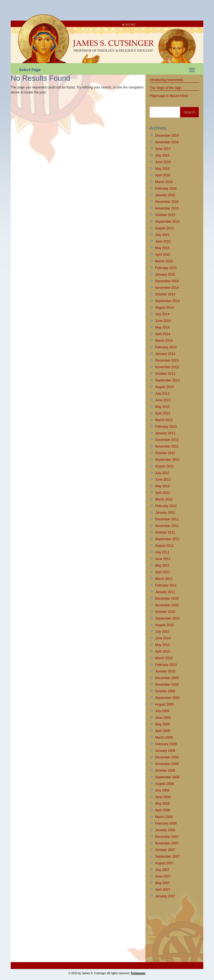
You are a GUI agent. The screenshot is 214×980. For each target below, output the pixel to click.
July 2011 (162, 552)
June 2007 (163, 876)
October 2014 (165, 294)
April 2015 (162, 255)
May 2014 (162, 327)
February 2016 (166, 189)
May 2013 (162, 407)
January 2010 (165, 671)
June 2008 (163, 797)
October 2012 (165, 453)
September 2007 (167, 857)
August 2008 (164, 784)
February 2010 (166, 665)
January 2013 (165, 433)
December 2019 (167, 136)
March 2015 (164, 261)
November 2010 (167, 605)
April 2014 (162, 334)
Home (129, 25)
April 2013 (162, 413)
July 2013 (162, 394)
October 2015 (165, 215)
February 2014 (166, 347)
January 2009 (165, 751)
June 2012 (163, 480)
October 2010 (165, 612)
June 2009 (163, 718)
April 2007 (162, 890)
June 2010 (163, 638)
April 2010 (162, 651)
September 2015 (167, 222)
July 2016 (162, 155)
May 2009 (162, 724)
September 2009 (167, 698)
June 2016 (163, 162)
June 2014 (163, 321)
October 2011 (165, 532)
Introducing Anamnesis (166, 80)
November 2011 (167, 526)
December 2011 (167, 519)
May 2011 (162, 566)
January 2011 (165, 592)
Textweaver (138, 973)
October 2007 (165, 850)
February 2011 (166, 585)
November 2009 (167, 685)
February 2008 (166, 823)
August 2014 (164, 308)
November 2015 (167, 208)
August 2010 (164, 625)
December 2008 (167, 757)
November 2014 (167, 288)
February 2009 (166, 744)
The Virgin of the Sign (165, 88)
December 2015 (167, 202)
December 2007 (167, 837)
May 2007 (162, 883)
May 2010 (162, 645)
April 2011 (162, 572)
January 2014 (165, 354)
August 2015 (164, 228)
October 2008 (165, 771)
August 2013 (164, 387)
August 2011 (164, 546)
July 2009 (162, 711)
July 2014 (162, 314)
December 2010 (167, 599)
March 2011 (164, 579)
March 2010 (164, 658)
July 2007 (162, 870)
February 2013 (166, 427)
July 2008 (162, 790)
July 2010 (162, 632)
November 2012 (167, 446)
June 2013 (163, 400)
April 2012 (162, 493)
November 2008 (167, 764)
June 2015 (163, 241)
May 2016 (162, 169)
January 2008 (165, 830)
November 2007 (167, 843)
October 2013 (165, 374)
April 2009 (162, 731)
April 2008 (162, 810)
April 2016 (162, 175)
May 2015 (162, 248)
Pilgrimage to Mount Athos (169, 96)
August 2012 (164, 466)
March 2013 (164, 420)
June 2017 (163, 149)
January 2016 (165, 195)
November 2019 (167, 142)
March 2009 (164, 737)
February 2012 (166, 506)
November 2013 (167, 367)
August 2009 (164, 704)
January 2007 (165, 896)
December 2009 (167, 678)
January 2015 (165, 274)
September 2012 (167, 460)
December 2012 (167, 440)
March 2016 (164, 182)
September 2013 (167, 380)
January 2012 (165, 513)
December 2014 (167, 281)
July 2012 (162, 473)
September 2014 (167, 301)
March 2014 (164, 341)
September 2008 (167, 777)
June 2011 (163, 559)
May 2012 (162, 486)
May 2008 (162, 804)
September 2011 (167, 539)
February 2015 (166, 268)
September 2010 (167, 618)
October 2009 (165, 691)
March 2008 (164, 817)
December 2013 (167, 360)
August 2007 (164, 863)
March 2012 (164, 499)
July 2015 (162, 235)
